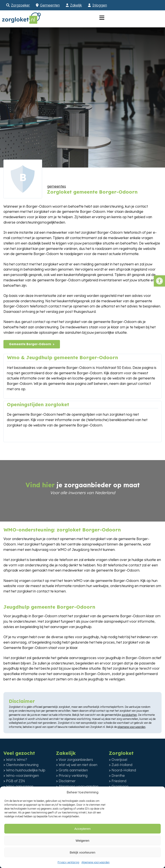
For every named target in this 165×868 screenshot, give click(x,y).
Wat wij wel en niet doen (78, 765)
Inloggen (100, 5)
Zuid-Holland (122, 765)
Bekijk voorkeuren (82, 852)
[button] (159, 281)
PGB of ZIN (15, 781)
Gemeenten (50, 5)
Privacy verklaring (68, 862)
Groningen (120, 786)
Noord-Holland (124, 770)
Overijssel (119, 760)
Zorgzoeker (20, 5)
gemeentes (57, 186)
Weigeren (82, 841)
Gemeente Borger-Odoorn (30, 344)
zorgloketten (129, 715)
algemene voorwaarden (131, 727)
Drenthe (118, 776)
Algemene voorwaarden (95, 862)
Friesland (119, 781)
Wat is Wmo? (17, 760)
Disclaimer (67, 781)
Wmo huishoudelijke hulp (26, 770)
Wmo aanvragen (20, 786)
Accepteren (82, 829)
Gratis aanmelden (73, 770)
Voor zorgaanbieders (76, 760)
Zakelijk (76, 5)
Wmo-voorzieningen (22, 776)
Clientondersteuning (22, 765)
